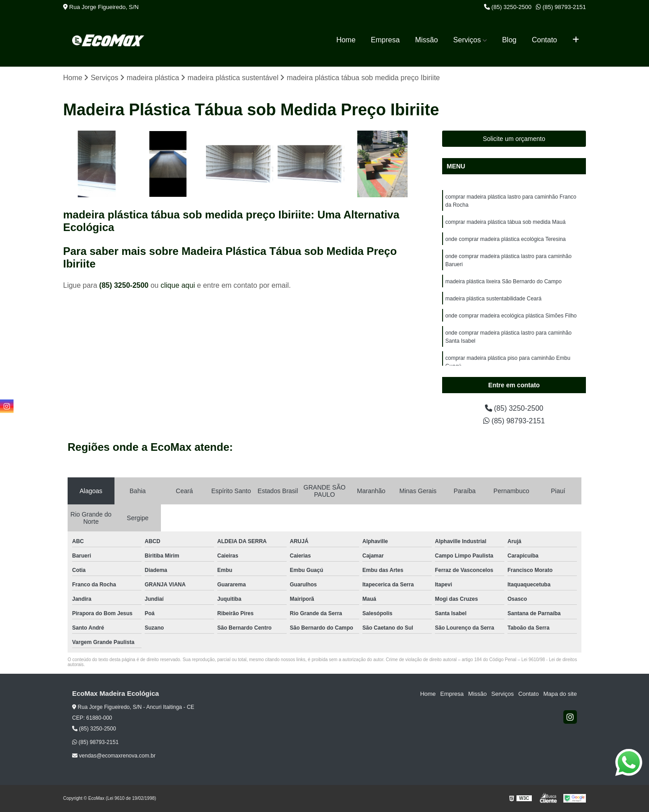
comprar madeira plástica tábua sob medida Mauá (505, 222)
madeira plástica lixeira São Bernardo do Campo (503, 281)
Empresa (385, 40)
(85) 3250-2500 (508, 7)
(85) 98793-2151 (561, 7)
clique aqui (178, 285)
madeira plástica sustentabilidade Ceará (493, 299)
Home (346, 40)
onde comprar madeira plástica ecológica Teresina (505, 239)
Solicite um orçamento (514, 139)
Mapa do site (560, 694)
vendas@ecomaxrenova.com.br (114, 756)
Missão (427, 40)
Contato (544, 40)
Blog (509, 40)
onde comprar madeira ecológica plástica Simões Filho (511, 316)
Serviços (467, 40)
